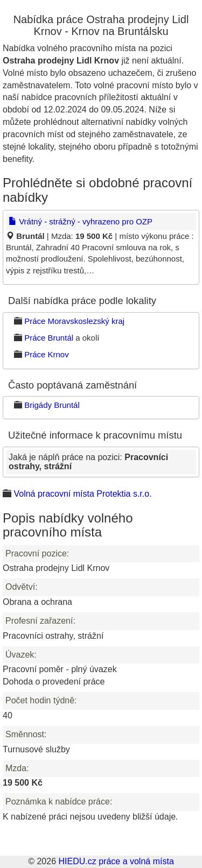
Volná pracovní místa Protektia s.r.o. (82, 494)
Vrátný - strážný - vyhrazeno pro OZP (81, 221)
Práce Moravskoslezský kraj (74, 321)
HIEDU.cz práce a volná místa (116, 861)
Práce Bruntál (49, 338)
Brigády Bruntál (52, 405)
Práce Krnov (47, 354)
